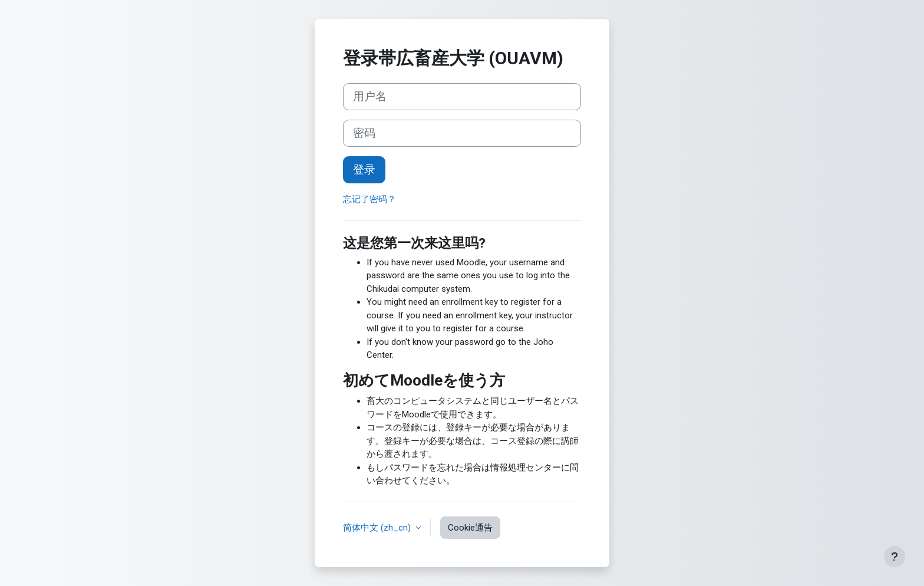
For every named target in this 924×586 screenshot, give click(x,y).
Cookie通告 (470, 528)
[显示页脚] (895, 557)
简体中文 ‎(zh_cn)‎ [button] (378, 528)
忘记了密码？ (369, 199)
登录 (364, 170)
